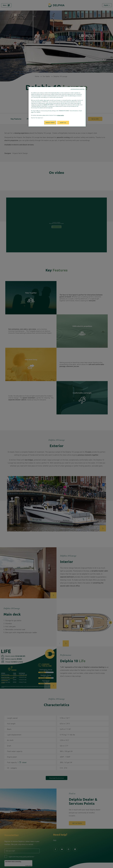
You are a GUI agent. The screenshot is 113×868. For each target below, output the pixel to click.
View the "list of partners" (37, 118)
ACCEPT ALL (63, 123)
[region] (57, 107)
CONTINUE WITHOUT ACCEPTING (78, 89)
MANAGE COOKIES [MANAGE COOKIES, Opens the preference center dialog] (50, 123)
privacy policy (61, 115)
